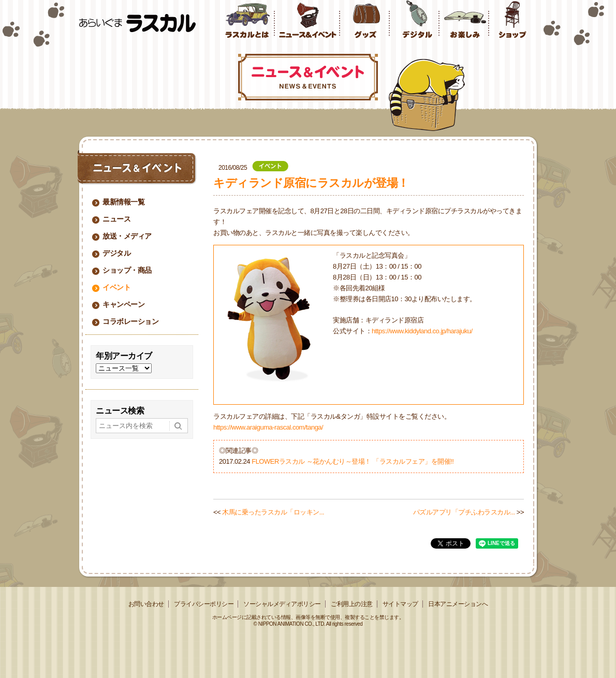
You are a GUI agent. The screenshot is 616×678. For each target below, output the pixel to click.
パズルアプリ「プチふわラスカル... (464, 512)
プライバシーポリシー (204, 604)
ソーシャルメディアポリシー (282, 604)
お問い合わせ (146, 604)
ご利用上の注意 (352, 604)
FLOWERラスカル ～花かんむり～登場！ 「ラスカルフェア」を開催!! (353, 461)
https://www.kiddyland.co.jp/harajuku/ (422, 331)
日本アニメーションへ (458, 604)
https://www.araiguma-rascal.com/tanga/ (268, 427)
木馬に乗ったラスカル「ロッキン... (273, 512)
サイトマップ (400, 604)
